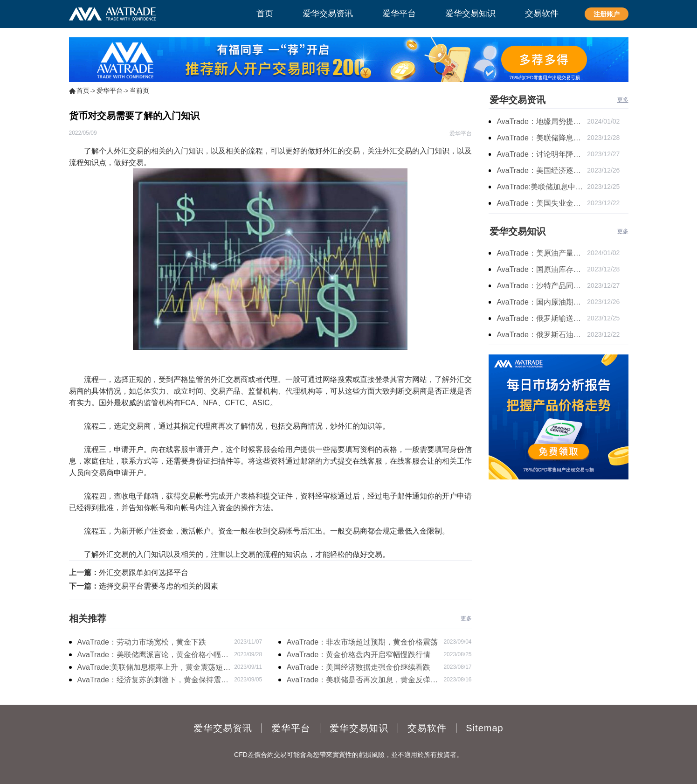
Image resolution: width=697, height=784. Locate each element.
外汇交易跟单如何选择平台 (144, 572)
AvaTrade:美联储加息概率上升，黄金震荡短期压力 (154, 668)
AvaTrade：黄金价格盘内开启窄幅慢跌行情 (359, 655)
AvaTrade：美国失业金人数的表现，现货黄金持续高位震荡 (542, 203)
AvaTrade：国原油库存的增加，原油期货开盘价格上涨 (542, 269)
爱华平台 (110, 90)
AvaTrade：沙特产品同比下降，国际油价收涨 (542, 286)
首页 (83, 90)
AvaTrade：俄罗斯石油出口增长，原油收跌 (542, 335)
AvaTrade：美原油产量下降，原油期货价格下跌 (542, 253)
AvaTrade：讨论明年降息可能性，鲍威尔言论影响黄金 (542, 154)
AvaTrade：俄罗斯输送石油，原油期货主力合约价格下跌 (542, 318)
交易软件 (427, 728)
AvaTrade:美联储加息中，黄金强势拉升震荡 (542, 187)
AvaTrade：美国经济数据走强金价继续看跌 (359, 667)
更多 (466, 618)
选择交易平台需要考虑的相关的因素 (159, 586)
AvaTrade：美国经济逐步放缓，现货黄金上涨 (542, 170)
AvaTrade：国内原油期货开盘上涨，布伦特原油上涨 (542, 302)
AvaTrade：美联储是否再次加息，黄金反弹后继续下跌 (362, 681)
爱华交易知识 (518, 231)
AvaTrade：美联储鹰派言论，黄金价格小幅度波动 (153, 656)
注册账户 (607, 14)
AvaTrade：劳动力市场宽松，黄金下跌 (142, 642)
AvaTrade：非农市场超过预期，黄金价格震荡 (362, 642)
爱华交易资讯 (518, 100)
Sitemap (484, 728)
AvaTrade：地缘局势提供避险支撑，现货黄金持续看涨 (542, 121)
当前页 (139, 90)
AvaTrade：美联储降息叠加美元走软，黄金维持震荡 (542, 138)
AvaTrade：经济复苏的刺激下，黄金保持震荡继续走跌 (153, 681)
